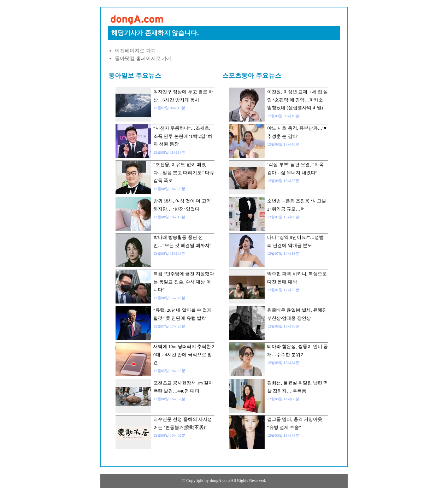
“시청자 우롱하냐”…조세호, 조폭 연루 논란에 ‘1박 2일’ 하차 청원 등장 (183, 136)
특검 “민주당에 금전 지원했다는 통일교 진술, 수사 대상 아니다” (184, 282)
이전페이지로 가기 (135, 51)
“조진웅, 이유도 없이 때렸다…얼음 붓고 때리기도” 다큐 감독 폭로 (184, 172)
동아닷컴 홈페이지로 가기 (143, 58)
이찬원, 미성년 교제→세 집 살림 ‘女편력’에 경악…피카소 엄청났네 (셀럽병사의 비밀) (297, 100)
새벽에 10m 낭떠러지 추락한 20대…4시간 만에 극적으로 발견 (184, 354)
